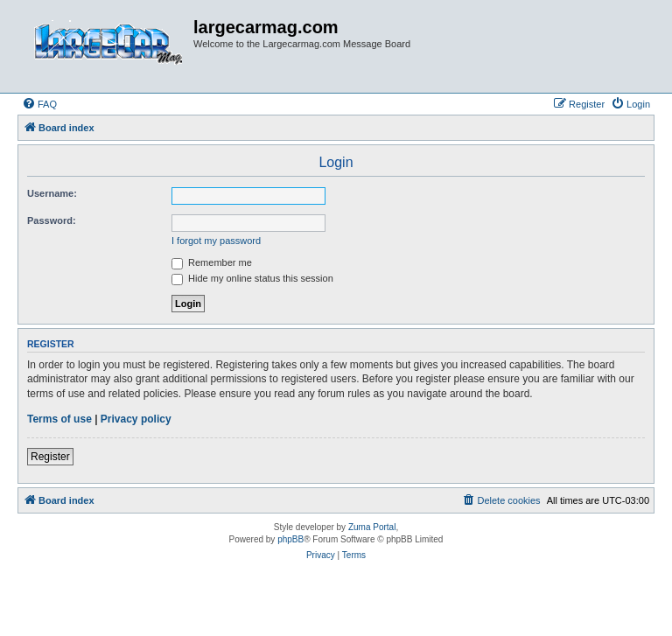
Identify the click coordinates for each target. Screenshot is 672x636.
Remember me (212, 262)
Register (50, 457)
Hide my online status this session (252, 278)
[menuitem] (39, 104)
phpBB (290, 539)
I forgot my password (216, 241)
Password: (52, 220)
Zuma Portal (372, 527)
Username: (52, 193)
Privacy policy (136, 419)
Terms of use (59, 419)
